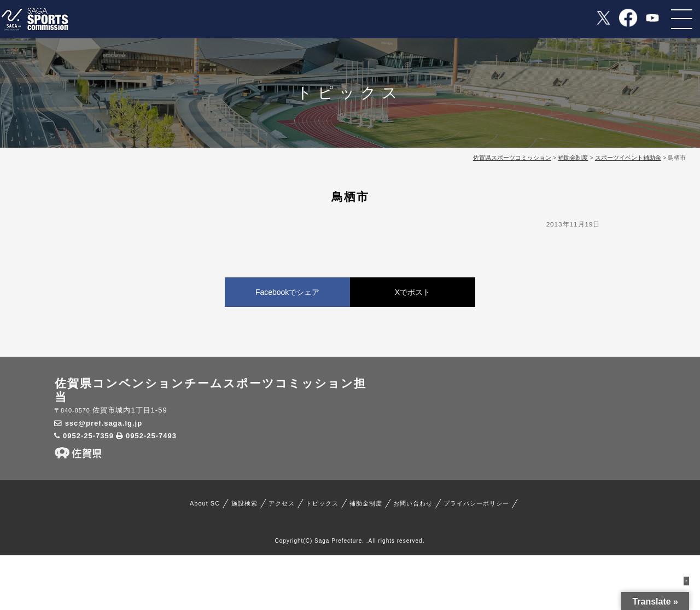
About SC (205, 503)
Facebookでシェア (287, 292)
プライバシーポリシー (476, 503)
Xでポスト (413, 292)
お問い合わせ (413, 503)
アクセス (282, 503)
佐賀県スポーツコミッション (512, 158)
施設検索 (244, 503)
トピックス (322, 503)
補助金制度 (366, 503)
